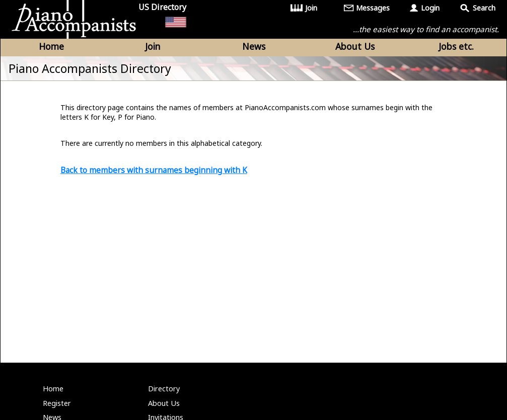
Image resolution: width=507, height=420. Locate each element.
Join (311, 8)
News (254, 46)
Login (430, 8)
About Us (355, 46)
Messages (373, 8)
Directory (164, 389)
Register (57, 403)
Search (484, 8)
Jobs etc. (456, 46)
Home (51, 46)
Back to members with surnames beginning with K (154, 170)
